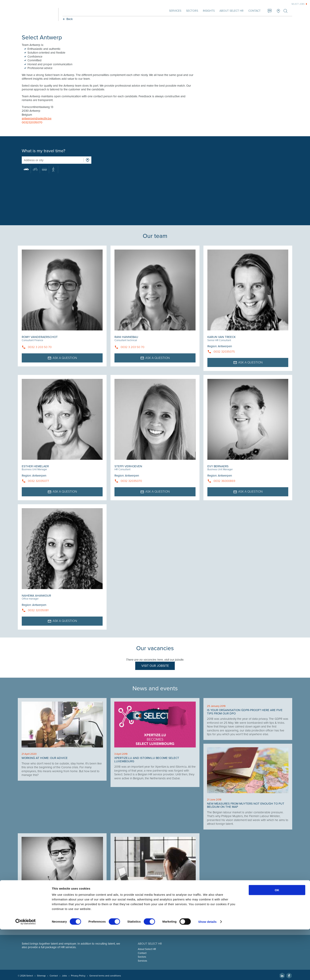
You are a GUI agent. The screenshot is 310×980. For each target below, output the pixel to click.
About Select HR (230, 11)
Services (174, 11)
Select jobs (298, 4)
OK (277, 941)
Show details (207, 972)
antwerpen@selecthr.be (38, 118)
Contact (253, 11)
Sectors (190, 11)
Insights (207, 11)
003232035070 (34, 122)
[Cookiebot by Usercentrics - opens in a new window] (26, 972)
